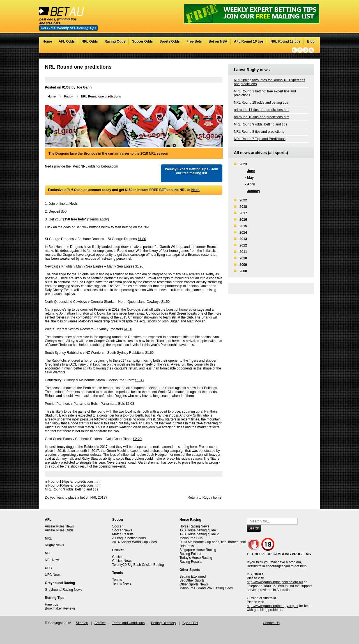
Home (47, 41)
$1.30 (128, 329)
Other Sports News (194, 584)
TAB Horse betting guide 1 (199, 530)
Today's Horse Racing (196, 558)
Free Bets (194, 41)
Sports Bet (190, 623)
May (250, 178)
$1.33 (139, 380)
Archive (100, 623)
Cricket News (122, 561)
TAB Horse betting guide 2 (199, 534)
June (251, 171)
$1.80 (142, 239)
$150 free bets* (74, 219)
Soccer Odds (142, 41)
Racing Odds (115, 41)
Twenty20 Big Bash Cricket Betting (138, 565)
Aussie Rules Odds (59, 530)
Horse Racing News (194, 526)
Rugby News (54, 545)
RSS (311, 50)
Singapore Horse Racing (198, 550)
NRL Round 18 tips (285, 41)
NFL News (53, 560)
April (251, 184)
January (254, 191)
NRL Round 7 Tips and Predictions (260, 139)
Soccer (117, 526)
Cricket (117, 557)
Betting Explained (193, 576)
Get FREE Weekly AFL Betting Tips (68, 28)
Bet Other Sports (192, 580)
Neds (49, 166)
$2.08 (130, 404)
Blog (311, 41)
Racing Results (191, 562)
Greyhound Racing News (64, 590)
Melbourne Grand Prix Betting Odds (206, 588)
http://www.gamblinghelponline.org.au (275, 582)
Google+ (306, 50)
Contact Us (271, 623)
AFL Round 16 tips (249, 41)
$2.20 (137, 439)
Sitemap (82, 623)
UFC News (53, 575)
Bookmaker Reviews (60, 608)
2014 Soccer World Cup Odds (134, 542)
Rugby (68, 96)
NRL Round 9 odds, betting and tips (72, 489)
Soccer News (122, 530)
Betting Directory (164, 623)
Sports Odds (170, 41)
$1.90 (139, 266)
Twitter (294, 50)
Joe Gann (84, 87)
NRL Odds (89, 41)
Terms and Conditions (128, 623)
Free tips (51, 605)
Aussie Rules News (59, 526)
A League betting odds (129, 538)
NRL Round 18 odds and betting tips (261, 103)
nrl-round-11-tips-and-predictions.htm (73, 482)
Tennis (117, 580)
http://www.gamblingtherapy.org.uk (272, 606)
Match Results (123, 534)
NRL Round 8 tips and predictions (259, 132)
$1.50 (165, 302)
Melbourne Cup (191, 538)
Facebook (300, 50)
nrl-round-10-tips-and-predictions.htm (73, 485)
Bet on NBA (218, 41)
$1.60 (149, 353)
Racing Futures (191, 554)
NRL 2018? (99, 497)
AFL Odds (67, 41)
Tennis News (122, 583)
